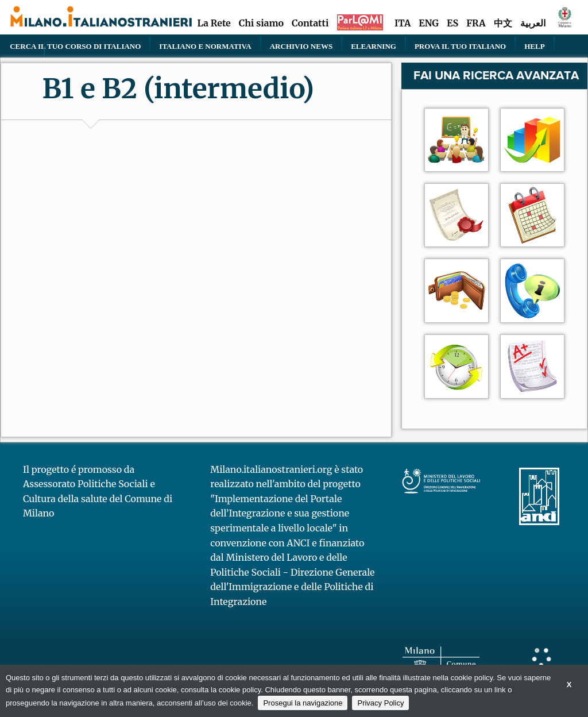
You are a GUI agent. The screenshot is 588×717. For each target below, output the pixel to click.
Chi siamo (261, 23)
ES (452, 23)
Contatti (310, 23)
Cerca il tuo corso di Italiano (75, 46)
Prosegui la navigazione (303, 703)
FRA (476, 23)
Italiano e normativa (205, 46)
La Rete (214, 23)
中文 (503, 23)
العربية (533, 23)
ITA (403, 23)
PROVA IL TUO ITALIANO (460, 46)
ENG (429, 23)
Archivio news (301, 46)
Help (534, 46)
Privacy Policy (380, 703)
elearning (374, 46)
